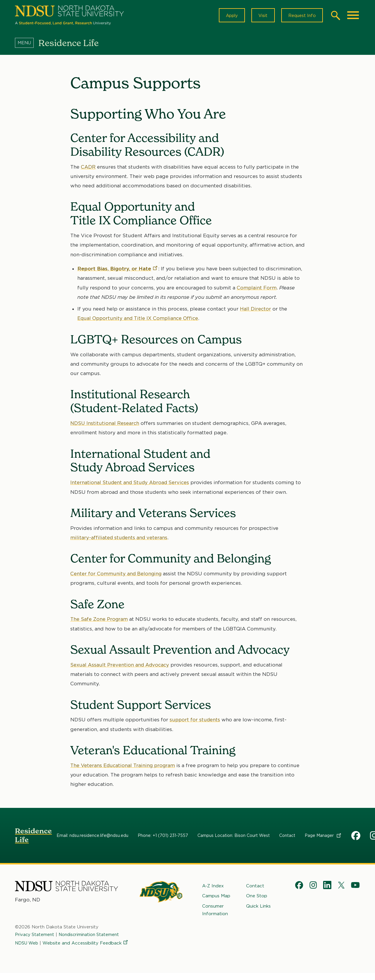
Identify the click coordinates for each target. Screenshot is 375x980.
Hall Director (256, 311)
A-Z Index (213, 888)
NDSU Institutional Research (105, 425)
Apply (227, 16)
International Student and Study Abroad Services (131, 484)
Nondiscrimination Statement (92, 939)
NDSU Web (27, 947)
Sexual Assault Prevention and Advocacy (120, 667)
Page (323, 837)
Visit (260, 16)
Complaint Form (257, 290)
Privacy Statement (35, 939)
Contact (287, 837)
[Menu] (27, 45)
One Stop (257, 898)
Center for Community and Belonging (117, 576)
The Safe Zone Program (99, 621)
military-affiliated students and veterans (120, 540)
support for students (195, 722)
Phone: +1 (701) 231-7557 (163, 837)
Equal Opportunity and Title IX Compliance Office (139, 320)
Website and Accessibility (58, 955)
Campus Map (216, 898)
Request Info (301, 16)
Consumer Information (215, 912)
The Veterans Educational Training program (124, 767)
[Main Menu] (353, 16)
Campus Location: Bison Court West (234, 837)
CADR (88, 169)
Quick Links (258, 908)
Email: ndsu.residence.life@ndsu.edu (92, 837)
